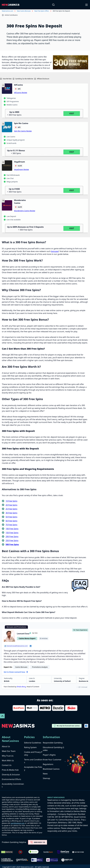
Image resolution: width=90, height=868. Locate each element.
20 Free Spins (11, 505)
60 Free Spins (11, 521)
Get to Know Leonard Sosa (16, 672)
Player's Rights (49, 755)
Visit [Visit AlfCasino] (72, 113)
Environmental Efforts (11, 779)
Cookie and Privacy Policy (33, 753)
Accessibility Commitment (13, 785)
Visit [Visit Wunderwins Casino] (72, 228)
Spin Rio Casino (21, 123)
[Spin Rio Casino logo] (7, 127)
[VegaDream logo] (7, 166)
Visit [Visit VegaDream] (72, 190)
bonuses (55, 251)
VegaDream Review (21, 169)
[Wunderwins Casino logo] (7, 205)
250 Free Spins (12, 540)
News (45, 774)
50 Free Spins (11, 517)
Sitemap (46, 778)
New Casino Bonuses (24, 11)
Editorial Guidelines (33, 743)
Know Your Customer (52, 760)
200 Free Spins (12, 537)
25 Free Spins (11, 509)
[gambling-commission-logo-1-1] (7, 860)
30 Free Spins (11, 513)
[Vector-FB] (86, 726)
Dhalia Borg (21, 687)
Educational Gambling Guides (53, 749)
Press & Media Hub (10, 770)
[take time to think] (78, 852)
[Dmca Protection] (7, 852)
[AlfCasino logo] (7, 89)
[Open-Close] (87, 5)
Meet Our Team (9, 751)
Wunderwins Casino (20, 202)
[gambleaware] (48, 852)
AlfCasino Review (21, 93)
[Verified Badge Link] (33, 852)
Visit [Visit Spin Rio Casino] (72, 152)
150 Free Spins (12, 533)
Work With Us (8, 761)
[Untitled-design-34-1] (63, 852)
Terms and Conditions (33, 761)
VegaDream (20, 162)
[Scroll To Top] (2, 716)
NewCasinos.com (7, 11)
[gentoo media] (22, 860)
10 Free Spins (11, 501)
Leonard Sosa (23, 634)
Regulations (48, 764)
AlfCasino (18, 85)
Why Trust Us (8, 756)
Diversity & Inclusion (11, 775)
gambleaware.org (18, 823)
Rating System (30, 747)
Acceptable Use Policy (33, 768)
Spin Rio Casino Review (23, 131)
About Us (6, 746)
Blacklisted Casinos (51, 769)
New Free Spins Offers (42, 11)
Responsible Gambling (53, 743)
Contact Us (7, 765)
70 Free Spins (11, 525)
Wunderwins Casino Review (25, 211)
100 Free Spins (12, 529)
